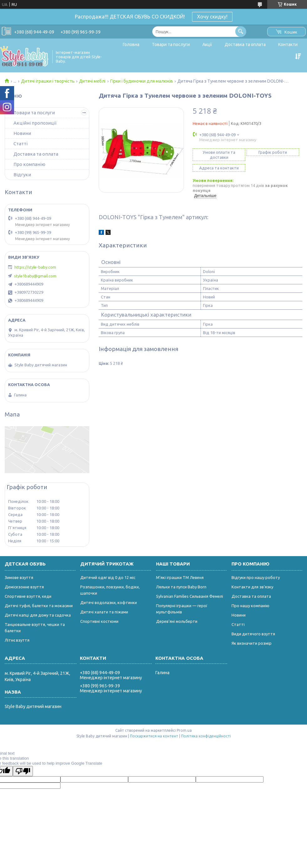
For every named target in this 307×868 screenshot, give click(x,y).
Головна (131, 44)
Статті (21, 144)
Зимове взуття (19, 577)
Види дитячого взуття (253, 634)
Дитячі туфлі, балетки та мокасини (39, 606)
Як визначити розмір (252, 643)
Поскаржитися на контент (154, 736)
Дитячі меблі (92, 81)
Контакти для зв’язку (252, 587)
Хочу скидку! (212, 17)
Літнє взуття (17, 640)
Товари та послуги (171, 44)
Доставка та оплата (245, 44)
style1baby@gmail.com (35, 276)
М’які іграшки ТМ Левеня (180, 577)
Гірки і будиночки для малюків (142, 81)
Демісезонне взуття (24, 587)
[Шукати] (241, 31)
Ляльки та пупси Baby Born (181, 587)
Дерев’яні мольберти (177, 621)
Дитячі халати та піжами (104, 612)
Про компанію (29, 164)
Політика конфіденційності (206, 736)
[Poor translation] (23, 771)
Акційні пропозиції (35, 123)
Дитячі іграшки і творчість (48, 81)
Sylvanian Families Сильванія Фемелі (190, 596)
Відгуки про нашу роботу (256, 577)
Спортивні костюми (99, 621)
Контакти (288, 44)
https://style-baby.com (35, 267)
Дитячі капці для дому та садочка (38, 615)
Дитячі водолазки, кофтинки (109, 602)
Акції (207, 44)
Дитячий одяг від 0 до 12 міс (108, 577)
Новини (22, 133)
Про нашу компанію (250, 606)
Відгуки (22, 175)
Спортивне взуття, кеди (28, 596)
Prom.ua (184, 730)
